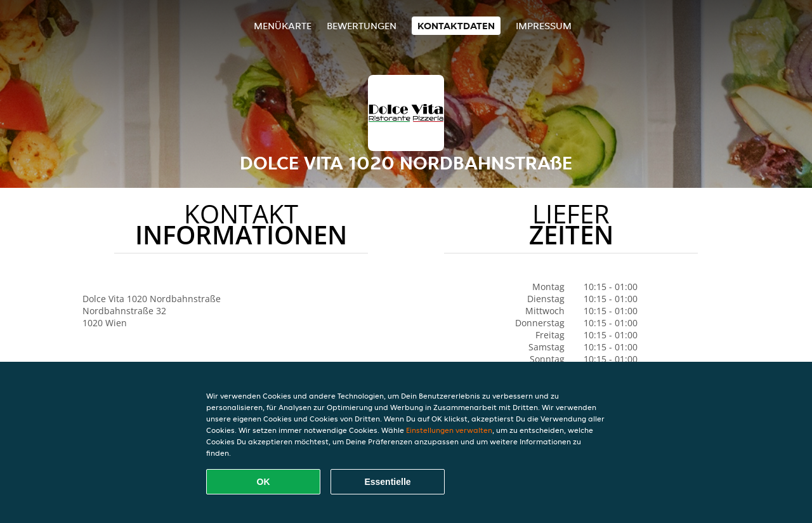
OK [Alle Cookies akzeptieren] (264, 482)
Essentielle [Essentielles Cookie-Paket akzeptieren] (387, 482)
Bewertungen (362, 26)
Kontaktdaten (456, 26)
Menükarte (283, 26)
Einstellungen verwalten (449, 430)
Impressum (544, 26)
